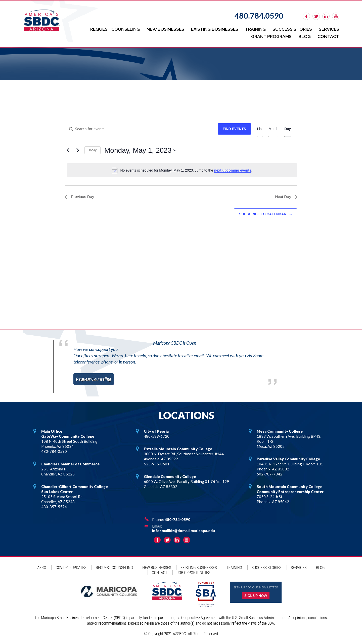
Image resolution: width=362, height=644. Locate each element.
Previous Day (80, 196)
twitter (316, 16)
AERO (42, 566)
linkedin (326, 16)
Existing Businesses (212, 29)
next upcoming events (233, 169)
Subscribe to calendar (263, 213)
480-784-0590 (177, 518)
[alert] (182, 169)
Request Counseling (110, 29)
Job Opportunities (193, 571)
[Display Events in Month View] (273, 128)
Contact (328, 35)
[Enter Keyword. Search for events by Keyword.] (141, 128)
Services (329, 29)
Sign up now (256, 594)
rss (336, 16)
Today (93, 149)
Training (253, 29)
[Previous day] (68, 149)
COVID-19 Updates (71, 566)
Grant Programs (270, 35)
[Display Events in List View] (260, 128)
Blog (304, 35)
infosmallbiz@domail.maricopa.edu (184, 529)
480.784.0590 (259, 16)
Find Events (234, 128)
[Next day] (78, 149)
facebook (306, 16)
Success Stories (291, 29)
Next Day (286, 196)
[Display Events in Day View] (288, 128)
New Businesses (161, 29)
